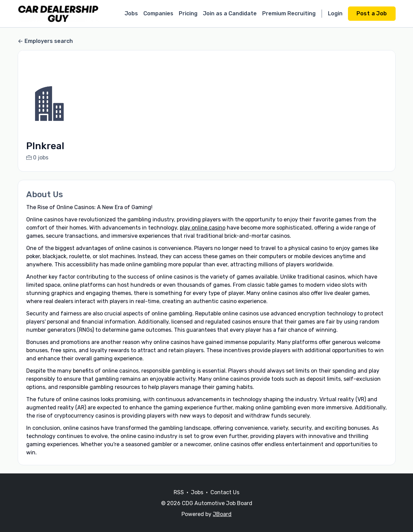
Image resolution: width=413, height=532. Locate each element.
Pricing (188, 13)
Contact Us (225, 500)
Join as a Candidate (230, 13)
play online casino (203, 228)
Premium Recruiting (289, 13)
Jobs (131, 13)
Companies (158, 13)
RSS (179, 500)
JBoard (222, 522)
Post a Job (372, 13)
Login (335, 13)
